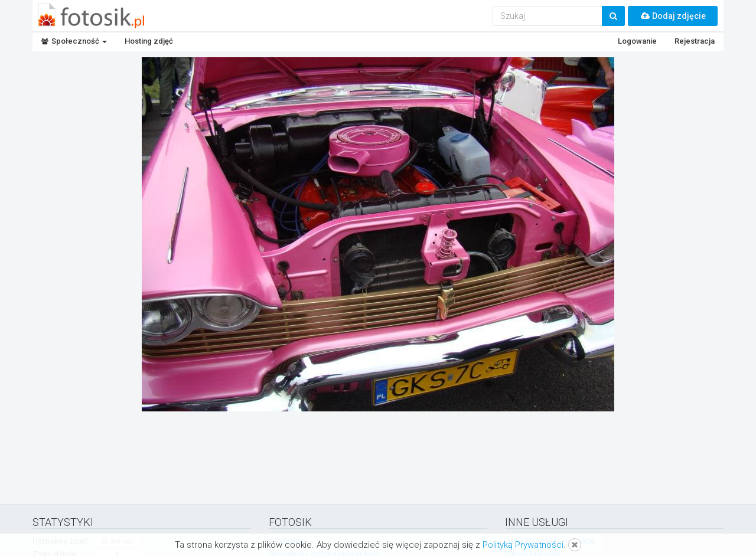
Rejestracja (695, 41)
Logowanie (637, 41)
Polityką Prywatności (523, 545)
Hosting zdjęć (149, 41)
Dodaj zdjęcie (673, 16)
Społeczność (74, 41)
